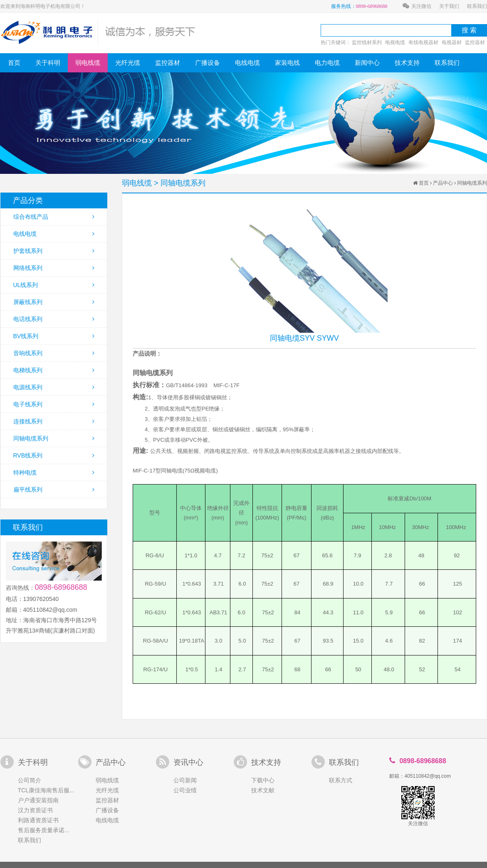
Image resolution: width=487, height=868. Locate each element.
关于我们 (449, 6)
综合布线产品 (54, 217)
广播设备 (208, 63)
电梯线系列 (54, 370)
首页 (14, 63)
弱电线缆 (88, 63)
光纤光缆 (128, 63)
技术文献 (263, 790)
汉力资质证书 (35, 810)
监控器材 (475, 42)
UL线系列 (54, 285)
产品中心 (443, 183)
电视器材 (452, 42)
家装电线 (287, 63)
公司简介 (30, 780)
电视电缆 (395, 42)
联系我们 (477, 6)
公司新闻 (185, 780)
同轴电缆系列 (54, 438)
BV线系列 (54, 336)
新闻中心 (367, 63)
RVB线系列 (54, 455)
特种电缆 (54, 472)
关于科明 (48, 63)
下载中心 (263, 780)
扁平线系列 (54, 490)
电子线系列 (54, 404)
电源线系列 (54, 387)
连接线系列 (54, 421)
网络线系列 (54, 268)
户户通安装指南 (38, 800)
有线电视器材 (423, 42)
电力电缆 (327, 63)
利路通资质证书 (38, 820)
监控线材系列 (367, 42)
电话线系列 (54, 319)
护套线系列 (54, 251)
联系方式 (341, 780)
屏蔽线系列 (54, 302)
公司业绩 (185, 790)
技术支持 (407, 63)
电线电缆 (247, 63)
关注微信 (417, 6)
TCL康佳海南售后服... (46, 790)
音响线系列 (54, 353)
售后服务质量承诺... (44, 830)
